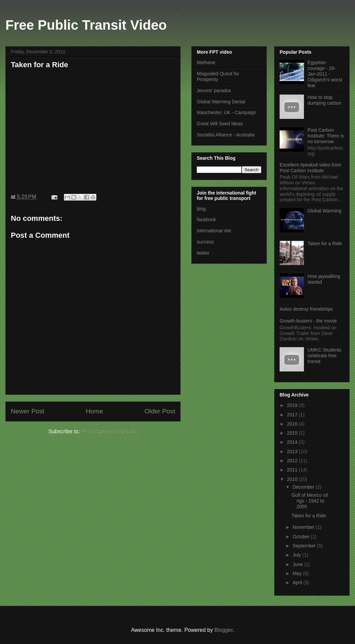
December (304, 487)
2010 (293, 479)
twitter (203, 253)
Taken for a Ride (40, 65)
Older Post (160, 411)
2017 (293, 415)
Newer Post (28, 411)
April (298, 583)
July (297, 555)
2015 (293, 433)
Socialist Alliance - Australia (226, 135)
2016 (293, 424)
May (298, 573)
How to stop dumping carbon (325, 100)
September (305, 546)
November (304, 527)
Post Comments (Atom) (110, 431)
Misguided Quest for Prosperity (218, 76)
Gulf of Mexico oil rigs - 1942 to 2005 (310, 501)
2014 (293, 442)
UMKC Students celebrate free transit (325, 356)
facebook (206, 220)
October (302, 537)
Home (94, 411)
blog (201, 209)
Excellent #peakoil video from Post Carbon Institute (310, 168)
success (205, 242)
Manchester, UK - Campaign (227, 112)
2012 (293, 461)
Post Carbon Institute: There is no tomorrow (326, 136)
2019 (293, 405)
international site (214, 231)
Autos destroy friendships (306, 309)
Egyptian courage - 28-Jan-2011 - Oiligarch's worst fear (325, 74)
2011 (293, 470)
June (298, 564)
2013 (293, 452)
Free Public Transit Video (86, 25)
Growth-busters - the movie (308, 321)
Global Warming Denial (221, 102)
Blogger (223, 630)
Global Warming (325, 211)
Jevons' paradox (214, 91)
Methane (206, 62)
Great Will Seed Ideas (220, 124)
